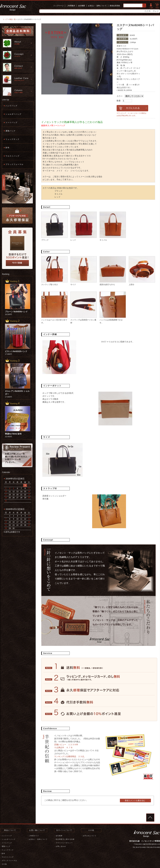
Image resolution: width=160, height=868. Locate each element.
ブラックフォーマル (15, 164)
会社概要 (81, 6)
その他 (4, 864)
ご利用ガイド (34, 836)
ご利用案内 (71, 6)
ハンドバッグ (12, 106)
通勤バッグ (11, 131)
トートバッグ (12, 122)
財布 (8, 148)
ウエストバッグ (13, 156)
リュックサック (13, 139)
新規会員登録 (115, 6)
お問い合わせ (61, 846)
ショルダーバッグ (14, 114)
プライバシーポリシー (64, 843)
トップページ (58, 6)
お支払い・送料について (97, 6)
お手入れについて (90, 836)
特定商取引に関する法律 (65, 839)
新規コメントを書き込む (135, 801)
